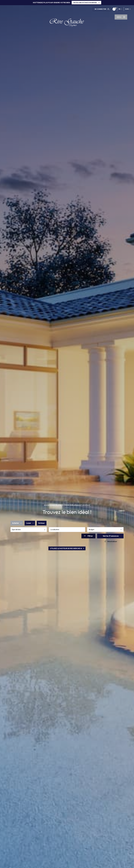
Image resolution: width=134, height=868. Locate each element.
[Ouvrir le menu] (121, 17)
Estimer (42, 523)
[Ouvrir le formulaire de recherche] (88, 536)
